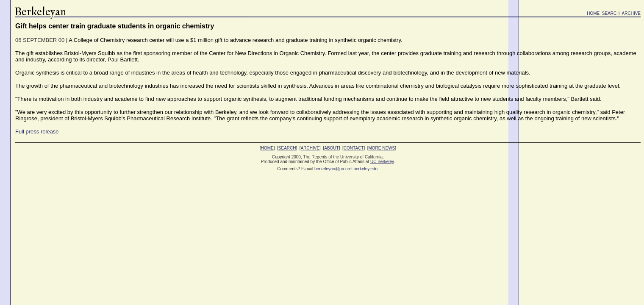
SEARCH (611, 13)
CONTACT (354, 148)
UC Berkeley (382, 162)
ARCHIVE (631, 13)
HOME (593, 13)
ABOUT (331, 148)
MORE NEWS (382, 148)
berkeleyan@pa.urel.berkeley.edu (346, 169)
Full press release (37, 132)
